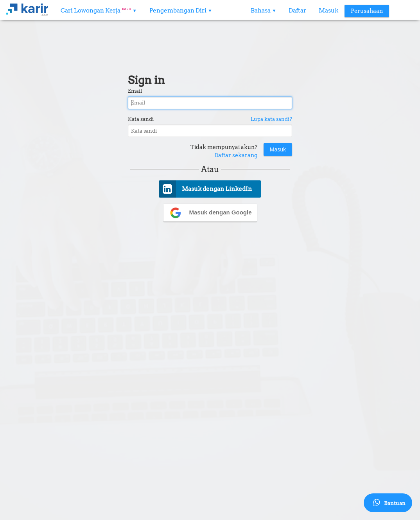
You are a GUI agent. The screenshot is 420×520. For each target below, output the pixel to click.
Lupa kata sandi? (271, 119)
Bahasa (264, 11)
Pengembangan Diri (181, 11)
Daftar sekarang (236, 155)
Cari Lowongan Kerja (99, 11)
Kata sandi (141, 119)
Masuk (328, 11)
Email (135, 91)
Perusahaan (367, 11)
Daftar (297, 11)
